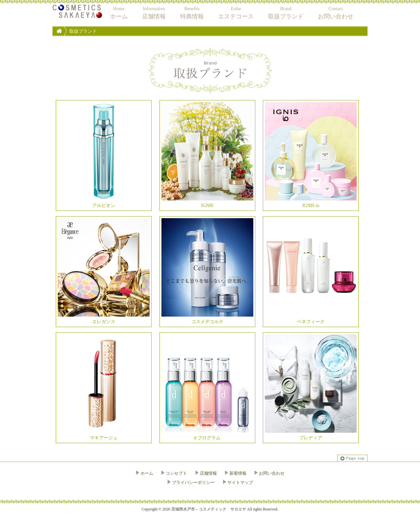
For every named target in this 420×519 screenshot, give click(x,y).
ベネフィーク (311, 271)
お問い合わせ (272, 473)
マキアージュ (104, 387)
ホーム (147, 473)
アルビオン (104, 155)
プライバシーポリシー (193, 482)
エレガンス (104, 271)
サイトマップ (240, 482)
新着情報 (238, 473)
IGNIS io (311, 155)
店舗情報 (208, 473)
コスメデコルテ (207, 271)
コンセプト (176, 473)
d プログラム (207, 387)
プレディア (311, 387)
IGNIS (207, 155)
